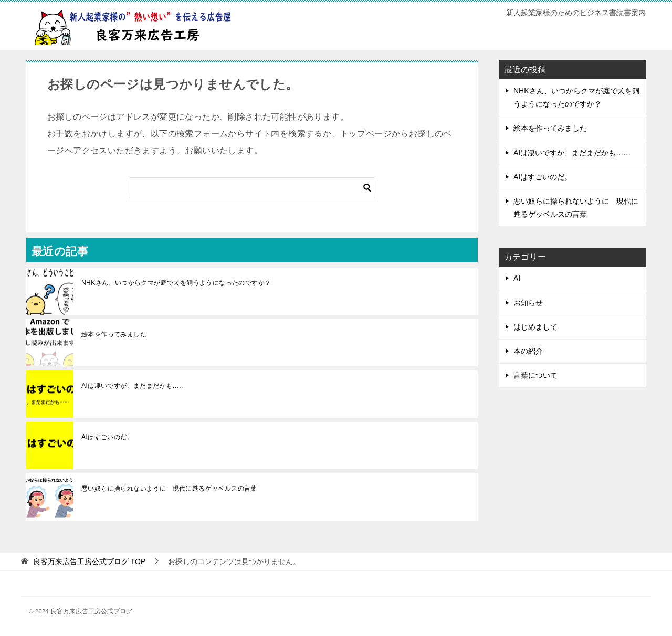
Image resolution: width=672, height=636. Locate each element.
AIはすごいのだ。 (107, 437)
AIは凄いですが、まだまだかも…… (133, 386)
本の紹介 (528, 351)
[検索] (252, 188)
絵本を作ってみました (114, 334)
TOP (89, 561)
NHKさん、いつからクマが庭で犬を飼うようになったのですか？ (176, 283)
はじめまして (535, 327)
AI (517, 278)
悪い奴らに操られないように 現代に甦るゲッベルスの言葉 (169, 489)
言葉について (535, 375)
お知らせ (528, 303)
